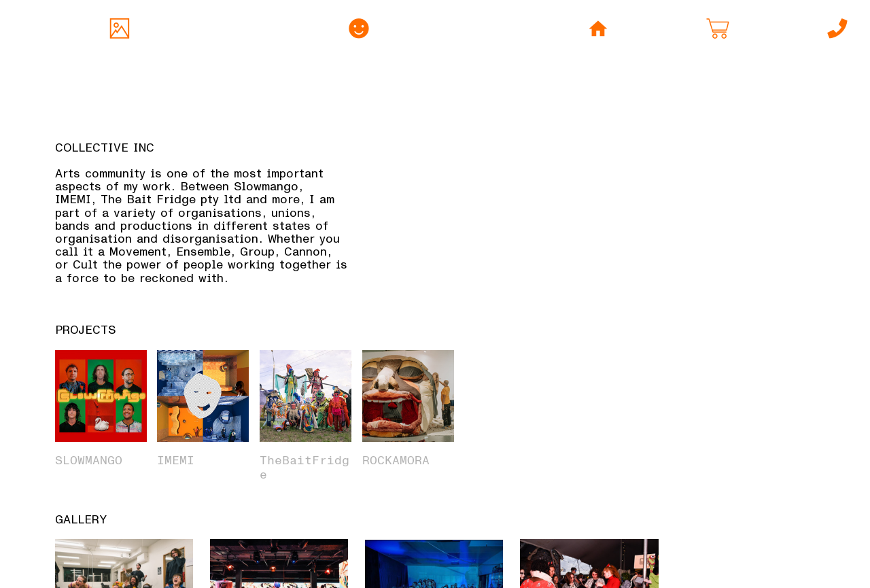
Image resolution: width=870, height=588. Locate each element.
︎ (718, 30)
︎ (359, 30)
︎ (120, 30)
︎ (837, 30)
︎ (598, 30)
